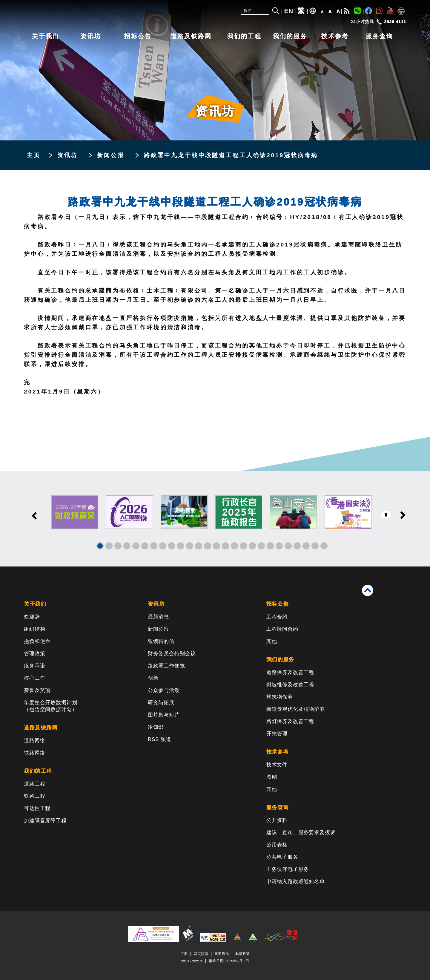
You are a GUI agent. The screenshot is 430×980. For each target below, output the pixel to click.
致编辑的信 (161, 641)
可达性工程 (37, 808)
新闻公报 (111, 155)
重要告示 (222, 954)
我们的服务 (290, 36)
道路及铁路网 (191, 36)
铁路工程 (34, 796)
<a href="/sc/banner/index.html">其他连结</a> (215, 519)
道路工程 (34, 784)
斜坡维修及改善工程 (290, 685)
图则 (272, 777)
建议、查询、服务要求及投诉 (301, 833)
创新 (153, 678)
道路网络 (34, 741)
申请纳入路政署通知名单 (296, 882)
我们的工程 (244, 36)
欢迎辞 (32, 617)
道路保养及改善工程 (290, 672)
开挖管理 (277, 734)
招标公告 (138, 36)
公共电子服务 (282, 857)
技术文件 (277, 765)
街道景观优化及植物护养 (296, 709)
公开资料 (277, 820)
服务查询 (380, 36)
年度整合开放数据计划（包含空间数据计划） (51, 706)
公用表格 (277, 845)
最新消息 (158, 617)
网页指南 (201, 954)
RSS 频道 (160, 739)
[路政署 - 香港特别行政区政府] (113, 14)
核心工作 (34, 678)
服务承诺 (34, 666)
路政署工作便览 (166, 666)
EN (289, 11)
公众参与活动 (164, 690)
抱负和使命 (37, 641)
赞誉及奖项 (37, 690)
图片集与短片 (164, 715)
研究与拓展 (161, 703)
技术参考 (335, 36)
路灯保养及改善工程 (290, 721)
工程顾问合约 (282, 629)
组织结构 (34, 629)
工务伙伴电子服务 (288, 869)
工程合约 (277, 617)
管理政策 (34, 654)
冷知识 (156, 727)
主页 (34, 155)
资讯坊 (91, 36)
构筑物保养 (280, 697)
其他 (272, 641)
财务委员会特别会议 (172, 654)
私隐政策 (242, 954)
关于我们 (46, 36)
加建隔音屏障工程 (45, 821)
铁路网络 (34, 753)
